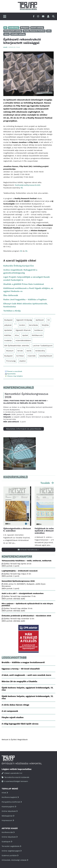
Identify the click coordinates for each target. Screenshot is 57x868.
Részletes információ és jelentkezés (24, 429)
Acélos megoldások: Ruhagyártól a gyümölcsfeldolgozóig (20, 271)
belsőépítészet (46, 356)
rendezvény (40, 351)
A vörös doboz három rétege (15, 705)
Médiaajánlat (8, 816)
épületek (8, 330)
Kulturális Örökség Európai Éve (19, 266)
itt (22, 188)
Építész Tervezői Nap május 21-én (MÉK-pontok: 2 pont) (16, 575)
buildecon (39, 330)
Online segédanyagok (12, 851)
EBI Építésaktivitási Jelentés (17, 346)
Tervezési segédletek (11, 846)
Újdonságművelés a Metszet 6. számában (17, 530)
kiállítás (8, 335)
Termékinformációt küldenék (15, 777)
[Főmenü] (5, 17)
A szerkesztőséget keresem (15, 781)
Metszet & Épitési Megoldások (15, 740)
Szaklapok (7, 842)
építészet (40, 320)
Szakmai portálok (10, 855)
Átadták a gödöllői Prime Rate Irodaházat (24, 284)
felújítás (45, 325)
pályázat (8, 325)
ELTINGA (20, 356)
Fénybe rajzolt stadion (13, 717)
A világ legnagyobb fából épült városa (20, 724)
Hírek (5, 793)
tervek (20, 351)
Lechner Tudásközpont (43, 346)
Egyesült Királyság (24, 320)
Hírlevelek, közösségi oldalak (15, 860)
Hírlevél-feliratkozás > (28, 550)
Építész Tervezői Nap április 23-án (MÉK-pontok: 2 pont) (17, 565)
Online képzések (10, 811)
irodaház (8, 340)
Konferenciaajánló (10, 797)
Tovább (45, 483)
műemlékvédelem (23, 340)
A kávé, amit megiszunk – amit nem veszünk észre (26, 675)
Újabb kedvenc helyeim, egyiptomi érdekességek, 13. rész (27, 689)
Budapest (8, 320)
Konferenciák (8, 832)
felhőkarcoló (37, 335)
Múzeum (10, 351)
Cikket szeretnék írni (12, 773)
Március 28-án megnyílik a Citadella (19, 681)
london (22, 325)
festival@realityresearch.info (28, 185)
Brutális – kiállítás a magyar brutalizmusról (23, 662)
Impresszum (8, 820)
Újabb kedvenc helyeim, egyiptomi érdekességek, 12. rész (27, 697)
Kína (17, 335)
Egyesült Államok (23, 330)
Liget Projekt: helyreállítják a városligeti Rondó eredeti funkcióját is (26, 278)
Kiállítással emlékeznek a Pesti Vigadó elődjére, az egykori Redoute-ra (28, 290)
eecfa (29, 351)
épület (25, 335)
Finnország (11, 361)
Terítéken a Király (12, 311)
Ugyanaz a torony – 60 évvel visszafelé (21, 669)
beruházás (33, 325)
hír (49, 320)
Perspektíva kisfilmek (12, 802)
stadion (23, 361)
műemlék (32, 356)
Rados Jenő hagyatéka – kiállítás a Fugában (25, 299)
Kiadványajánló (9, 807)
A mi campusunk (10, 711)
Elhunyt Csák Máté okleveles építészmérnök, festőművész (25, 305)
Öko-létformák (11, 295)
